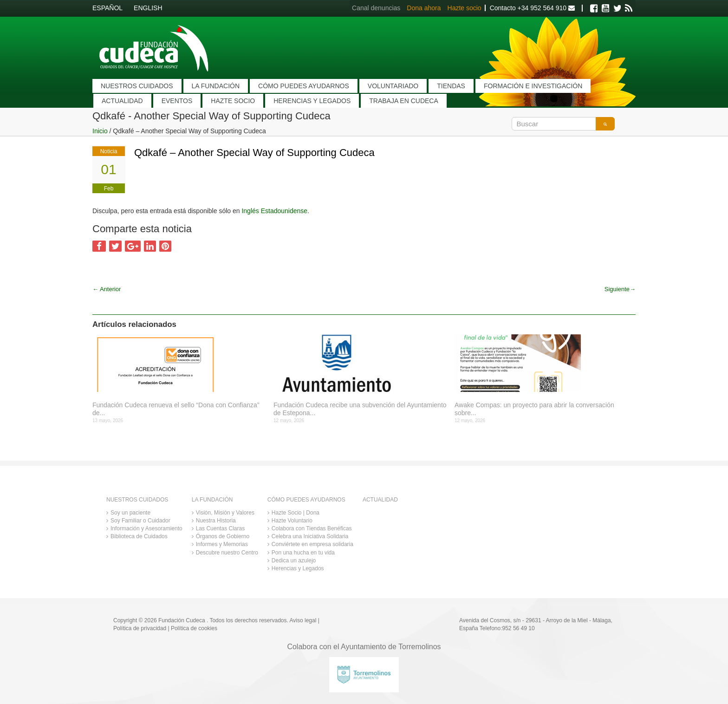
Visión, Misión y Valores (225, 513)
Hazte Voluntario (292, 521)
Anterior (107, 289)
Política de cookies (194, 628)
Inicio (100, 131)
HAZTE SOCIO (233, 101)
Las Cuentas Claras (220, 528)
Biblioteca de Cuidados (139, 536)
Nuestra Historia (216, 521)
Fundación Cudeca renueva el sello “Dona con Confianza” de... (176, 409)
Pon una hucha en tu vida (303, 553)
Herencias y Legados (298, 568)
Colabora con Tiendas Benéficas (312, 528)
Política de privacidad (140, 628)
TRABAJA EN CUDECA (404, 101)
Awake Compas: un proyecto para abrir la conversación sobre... (534, 409)
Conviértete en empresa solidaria (312, 544)
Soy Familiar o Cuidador (140, 521)
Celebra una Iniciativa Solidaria (310, 536)
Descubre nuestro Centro (227, 553)
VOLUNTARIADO (393, 86)
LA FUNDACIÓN (216, 86)
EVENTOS (177, 101)
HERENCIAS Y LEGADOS (312, 101)
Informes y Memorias (222, 544)
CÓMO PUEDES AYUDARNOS (304, 86)
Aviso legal (303, 620)
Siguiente (620, 289)
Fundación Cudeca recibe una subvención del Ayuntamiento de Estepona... (360, 409)
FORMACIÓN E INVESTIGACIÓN (533, 86)
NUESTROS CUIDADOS (137, 86)
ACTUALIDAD (122, 101)
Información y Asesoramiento (146, 528)
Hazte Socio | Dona (296, 513)
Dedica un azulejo (294, 561)
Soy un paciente (130, 513)
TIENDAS (451, 86)
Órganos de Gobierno (223, 536)
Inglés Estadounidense (274, 211)
